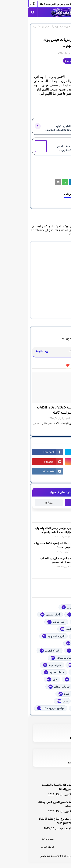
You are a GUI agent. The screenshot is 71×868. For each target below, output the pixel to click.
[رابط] (51, 182)
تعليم (58, 658)
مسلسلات (55, 701)
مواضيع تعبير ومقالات (23, 708)
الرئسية (51, 839)
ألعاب (57, 629)
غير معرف (59, 53)
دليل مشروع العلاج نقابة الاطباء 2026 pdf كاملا (29, 821)
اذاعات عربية (53, 636)
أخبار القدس (54, 622)
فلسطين (56, 694)
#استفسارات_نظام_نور (48, 607)
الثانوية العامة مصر (51, 643)
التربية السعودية (25, 636)
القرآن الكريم (21, 651)
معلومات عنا (20, 839)
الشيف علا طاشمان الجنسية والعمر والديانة (30, 787)
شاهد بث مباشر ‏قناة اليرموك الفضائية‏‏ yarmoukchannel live (31, 560)
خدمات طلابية (53, 672)
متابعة (51, 502)
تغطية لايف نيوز (21, 856)
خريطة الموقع (20, 847)
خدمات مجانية (26, 672)
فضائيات (56, 687)
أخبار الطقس (22, 615)
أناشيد (38, 629)
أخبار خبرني (28, 622)
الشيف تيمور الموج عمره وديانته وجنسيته (28, 804)
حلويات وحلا (24, 665)
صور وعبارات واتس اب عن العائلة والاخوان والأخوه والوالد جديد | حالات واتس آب (29, 530)
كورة (36, 694)
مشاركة (20, 503)
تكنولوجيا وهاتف (34, 658)
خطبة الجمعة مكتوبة (50, 679)
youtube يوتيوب (51, 615)
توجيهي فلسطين (52, 665)
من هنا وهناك (53, 708)
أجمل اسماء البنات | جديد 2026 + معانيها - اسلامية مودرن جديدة (28, 545)
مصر (34, 701)
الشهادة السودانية (51, 651)
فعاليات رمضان (31, 687)
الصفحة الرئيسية (59, 26)
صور (47, 26)
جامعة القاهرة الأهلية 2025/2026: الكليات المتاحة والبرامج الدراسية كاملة (38, 410)
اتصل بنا (51, 847)
